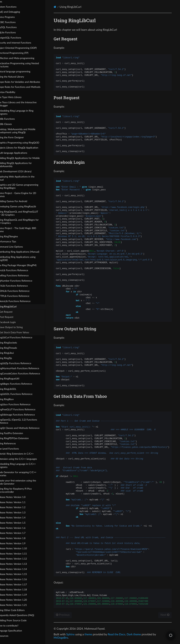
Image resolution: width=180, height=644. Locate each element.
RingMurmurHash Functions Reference (25, 368)
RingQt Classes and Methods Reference (25, 428)
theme (96, 634)
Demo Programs (13, 17)
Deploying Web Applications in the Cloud (22, 178)
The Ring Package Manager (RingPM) (24, 265)
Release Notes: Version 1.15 (19, 574)
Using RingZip (11, 358)
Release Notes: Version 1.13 (19, 564)
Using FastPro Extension (17, 433)
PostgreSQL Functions (16, 38)
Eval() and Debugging (15, 12)
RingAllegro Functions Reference (21, 384)
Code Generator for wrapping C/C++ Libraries (23, 474)
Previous (70, 615)
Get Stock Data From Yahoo (21, 332)
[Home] (62, 7)
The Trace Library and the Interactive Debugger (24, 104)
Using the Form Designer (17, 137)
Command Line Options (17, 247)
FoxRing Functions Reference (20, 275)
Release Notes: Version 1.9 (18, 543)
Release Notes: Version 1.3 (18, 512)
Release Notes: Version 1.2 (18, 507)
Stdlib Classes (11, 124)
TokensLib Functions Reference (21, 301)
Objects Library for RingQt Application (24, 148)
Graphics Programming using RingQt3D (25, 143)
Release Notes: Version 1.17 (19, 584)
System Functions (13, 7)
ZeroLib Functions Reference (19, 270)
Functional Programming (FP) (19, 53)
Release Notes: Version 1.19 (19, 595)
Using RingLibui (12, 353)
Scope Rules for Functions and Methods (25, 87)
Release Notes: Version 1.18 (19, 590)
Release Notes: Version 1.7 (18, 533)
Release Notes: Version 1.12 (19, 559)
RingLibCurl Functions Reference (21, 338)
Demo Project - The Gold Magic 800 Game (23, 230)
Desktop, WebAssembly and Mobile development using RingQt (23, 131)
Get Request (13, 312)
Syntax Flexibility (13, 92)
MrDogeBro (68, 638)
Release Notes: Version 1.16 (19, 579)
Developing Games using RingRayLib (23, 207)
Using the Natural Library (17, 77)
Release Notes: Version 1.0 (18, 497)
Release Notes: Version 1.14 (19, 569)
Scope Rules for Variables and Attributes (25, 82)
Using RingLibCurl (12, 307)
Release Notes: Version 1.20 (19, 600)
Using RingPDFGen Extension (20, 438)
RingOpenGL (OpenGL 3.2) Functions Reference (24, 421)
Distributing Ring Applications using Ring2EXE (23, 259)
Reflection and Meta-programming (22, 58)
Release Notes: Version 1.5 (18, 523)
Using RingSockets (14, 343)
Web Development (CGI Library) (21, 171)
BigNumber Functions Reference (21, 281)
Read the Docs (124, 634)
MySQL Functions (14, 27)
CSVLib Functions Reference (19, 286)
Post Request (13, 317)
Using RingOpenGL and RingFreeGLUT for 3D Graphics (24, 213)
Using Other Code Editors (18, 610)
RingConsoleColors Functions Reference (25, 373)
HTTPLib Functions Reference (20, 296)
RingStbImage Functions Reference (23, 415)
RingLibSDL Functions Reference (21, 394)
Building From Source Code (19, 620)
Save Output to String (18, 327)
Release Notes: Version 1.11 (19, 554)
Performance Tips (13, 242)
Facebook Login (14, 322)
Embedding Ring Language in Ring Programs (22, 112)
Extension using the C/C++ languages (24, 459)
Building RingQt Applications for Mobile (25, 158)
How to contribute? (14, 626)
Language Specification (16, 631)
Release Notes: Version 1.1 (18, 502)
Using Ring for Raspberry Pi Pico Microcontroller (21, 490)
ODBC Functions (13, 22)
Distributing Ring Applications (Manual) (25, 252)
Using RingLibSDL (13, 389)
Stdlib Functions (13, 119)
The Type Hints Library (16, 97)
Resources (9, 636)
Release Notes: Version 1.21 (19, 605)
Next (164, 615)
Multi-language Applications (19, 153)
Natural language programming (20, 72)
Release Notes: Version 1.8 (18, 538)
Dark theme (141, 634)
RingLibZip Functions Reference (21, 363)
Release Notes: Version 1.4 (18, 518)
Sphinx (78, 634)
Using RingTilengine (14, 236)
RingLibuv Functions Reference (21, 404)
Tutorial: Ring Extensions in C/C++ (22, 454)
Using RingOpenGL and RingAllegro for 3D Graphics (25, 221)
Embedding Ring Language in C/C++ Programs (23, 466)
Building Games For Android (19, 201)
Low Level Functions (15, 449)
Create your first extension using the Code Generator (23, 482)
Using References (13, 443)
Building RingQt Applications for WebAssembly (21, 165)
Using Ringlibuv (12, 399)
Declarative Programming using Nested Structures (25, 65)
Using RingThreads (14, 348)
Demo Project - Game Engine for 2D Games (23, 195)
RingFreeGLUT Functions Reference (23, 410)
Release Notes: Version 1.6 (18, 528)
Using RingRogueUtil (15, 379)
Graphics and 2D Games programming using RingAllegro (24, 186)
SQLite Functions (13, 32)
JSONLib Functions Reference (20, 291)
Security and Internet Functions (21, 43)
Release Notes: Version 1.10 (19, 548)
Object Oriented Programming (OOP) (24, 48)
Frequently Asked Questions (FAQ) (22, 615)
